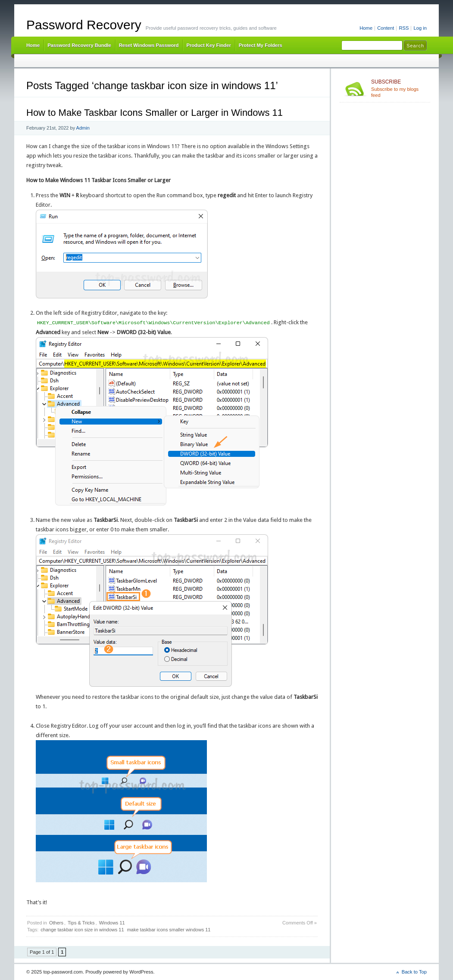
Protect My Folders (261, 45)
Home (366, 28)
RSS (404, 28)
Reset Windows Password (149, 45)
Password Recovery (84, 25)
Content (386, 28)
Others (56, 923)
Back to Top (414, 972)
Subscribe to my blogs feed (399, 88)
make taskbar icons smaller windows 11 (169, 930)
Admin (83, 128)
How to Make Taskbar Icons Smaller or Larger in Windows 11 (155, 113)
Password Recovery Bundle (79, 45)
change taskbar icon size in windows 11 (82, 930)
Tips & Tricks (81, 923)
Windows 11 (112, 923)
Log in (420, 28)
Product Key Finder (208, 45)
